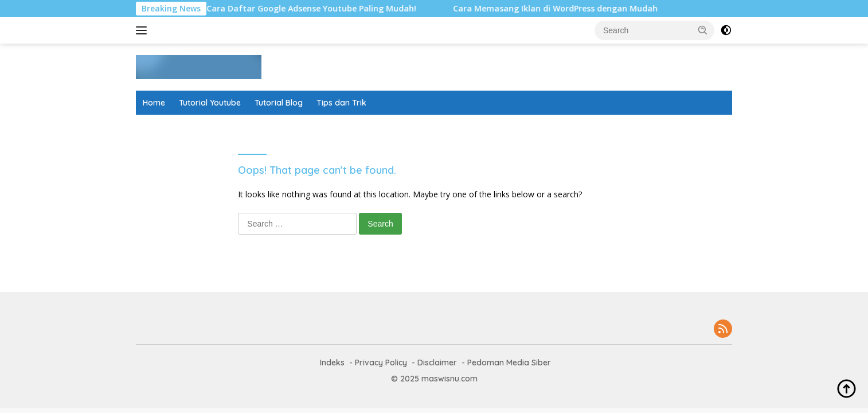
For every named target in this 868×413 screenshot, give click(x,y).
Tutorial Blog (279, 103)
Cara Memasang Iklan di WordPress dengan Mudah (560, 9)
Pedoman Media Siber (509, 363)
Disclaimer (437, 363)
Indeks (332, 363)
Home (154, 103)
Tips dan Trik (341, 103)
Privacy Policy (381, 363)
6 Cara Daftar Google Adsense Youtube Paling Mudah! (312, 9)
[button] (703, 30)
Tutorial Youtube (210, 103)
